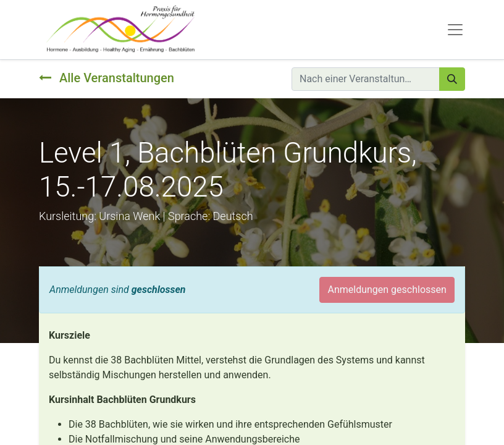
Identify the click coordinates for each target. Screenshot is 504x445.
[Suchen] (452, 79)
